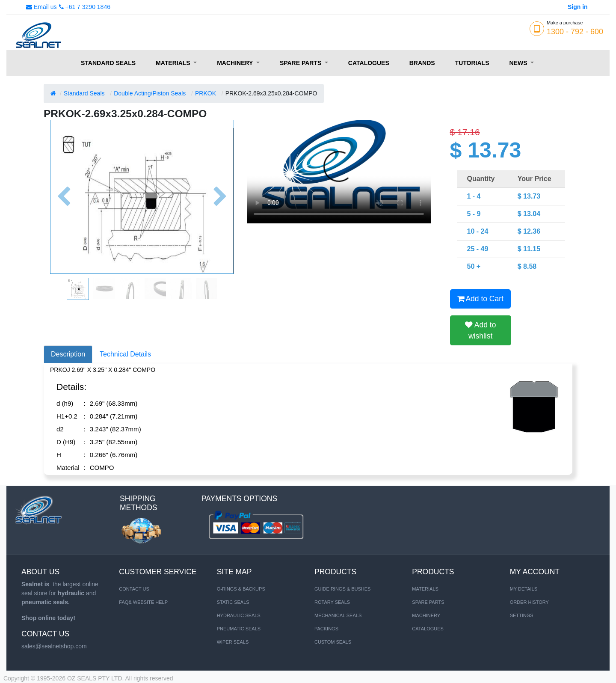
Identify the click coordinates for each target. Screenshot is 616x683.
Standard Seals (84, 93)
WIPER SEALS (233, 642)
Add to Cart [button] (480, 299)
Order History (529, 602)
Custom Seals (333, 642)
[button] (64, 197)
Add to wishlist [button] (481, 330)
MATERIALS (425, 589)
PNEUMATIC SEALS (239, 629)
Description (68, 354)
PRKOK (206, 93)
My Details (524, 589)
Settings (522, 615)
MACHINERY (426, 615)
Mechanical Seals (338, 615)
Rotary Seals (332, 602)
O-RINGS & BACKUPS (241, 589)
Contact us (134, 589)
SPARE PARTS (428, 602)
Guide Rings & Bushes (342, 589)
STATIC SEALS (233, 602)
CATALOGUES (428, 629)
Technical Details (125, 354)
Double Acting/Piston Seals (150, 93)
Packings (326, 629)
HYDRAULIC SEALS (239, 615)
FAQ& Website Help (143, 602)
